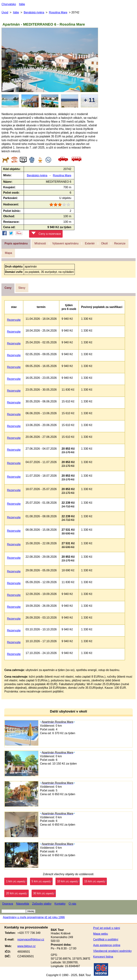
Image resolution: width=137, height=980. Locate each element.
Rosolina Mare (58, 12)
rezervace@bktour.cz (31, 939)
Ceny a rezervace (46, 234)
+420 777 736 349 (29, 933)
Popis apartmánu (16, 243)
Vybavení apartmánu (65, 243)
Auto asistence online (107, 945)
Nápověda (23, 904)
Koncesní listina (103, 957)
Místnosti (40, 243)
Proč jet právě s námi (106, 928)
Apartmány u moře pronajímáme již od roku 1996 (34, 917)
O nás (73, 904)
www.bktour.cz (26, 946)
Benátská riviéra (34, 12)
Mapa (8, 253)
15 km (95, 881)
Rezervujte (14, 320)
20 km (16, 893)
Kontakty (60, 904)
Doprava (8, 904)
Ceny (8, 288)
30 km (44, 893)
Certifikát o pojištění (106, 939)
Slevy (22, 288)
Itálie (22, 4)
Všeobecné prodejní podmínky (112, 951)
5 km (41, 881)
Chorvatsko (9, 4)
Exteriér (90, 243)
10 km (67, 881)
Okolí (104, 243)
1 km (16, 881)
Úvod (5, 12)
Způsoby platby (42, 904)
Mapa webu (101, 934)
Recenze (120, 243)
